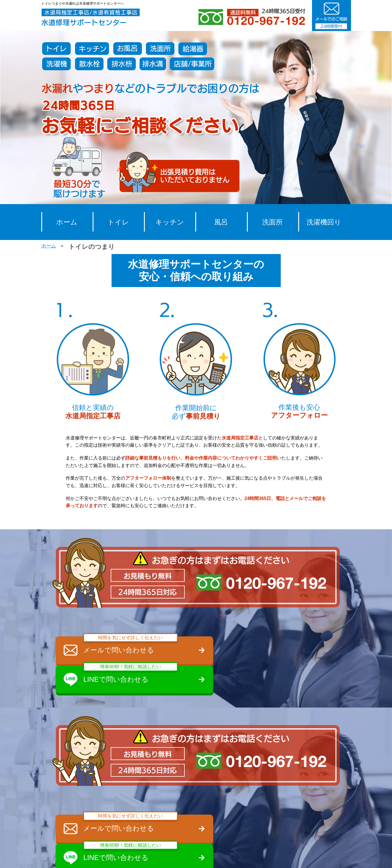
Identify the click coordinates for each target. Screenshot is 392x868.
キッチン (170, 222)
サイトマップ (327, 857)
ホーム (67, 222)
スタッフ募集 (193, 857)
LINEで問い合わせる (271, 646)
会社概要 (230, 857)
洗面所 (272, 222)
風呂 (221, 222)
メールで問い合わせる (125, 646)
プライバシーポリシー (276, 857)
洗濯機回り (324, 222)
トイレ (118, 222)
